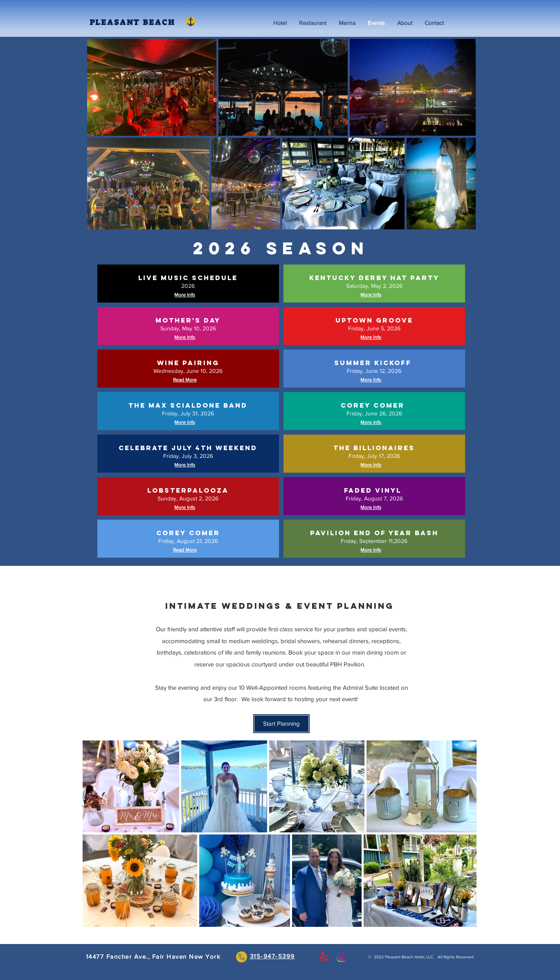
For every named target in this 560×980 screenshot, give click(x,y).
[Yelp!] (324, 957)
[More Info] (186, 295)
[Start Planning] (281, 724)
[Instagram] (341, 957)
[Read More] (186, 380)
